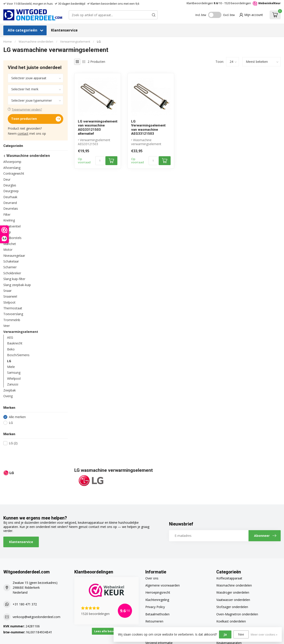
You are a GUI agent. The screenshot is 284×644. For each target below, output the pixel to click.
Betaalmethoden (157, 614)
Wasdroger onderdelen (233, 592)
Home (8, 41)
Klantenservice (64, 30)
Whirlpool (14, 378)
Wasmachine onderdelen (36, 41)
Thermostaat (13, 308)
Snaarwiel (10, 296)
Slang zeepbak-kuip (17, 285)
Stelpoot (9, 302)
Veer (7, 326)
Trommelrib (12, 320)
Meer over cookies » (264, 635)
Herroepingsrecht (158, 592)
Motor (8, 250)
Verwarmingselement (75, 41)
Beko (11, 349)
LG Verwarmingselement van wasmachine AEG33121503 (148, 127)
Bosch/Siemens (18, 355)
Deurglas (10, 185)
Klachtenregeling (157, 600)
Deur (7, 179)
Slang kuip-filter (14, 279)
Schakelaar (11, 261)
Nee (241, 634)
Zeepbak (10, 390)
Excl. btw (229, 15)
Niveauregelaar (14, 256)
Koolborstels (12, 238)
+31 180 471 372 (25, 604)
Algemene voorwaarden (163, 585)
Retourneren (154, 621)
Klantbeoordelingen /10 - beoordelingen (234, 3)
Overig (8, 396)
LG (99, 41)
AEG (10, 337)
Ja (225, 634)
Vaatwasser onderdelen (233, 600)
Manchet (10, 244)
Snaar (7, 291)
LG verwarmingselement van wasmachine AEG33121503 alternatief (98, 127)
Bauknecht (15, 343)
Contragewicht (14, 173)
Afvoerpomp (12, 162)
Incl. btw (201, 15)
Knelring (9, 220)
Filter (7, 214)
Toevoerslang (13, 314)
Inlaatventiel (12, 226)
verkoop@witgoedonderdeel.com (36, 617)
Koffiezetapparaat (229, 578)
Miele (11, 367)
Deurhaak (10, 197)
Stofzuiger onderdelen (232, 607)
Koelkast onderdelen (231, 621)
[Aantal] (100, 161)
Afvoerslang (12, 168)
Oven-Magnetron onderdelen (237, 614)
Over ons (152, 578)
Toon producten (36, 119)
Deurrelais (11, 208)
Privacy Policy (155, 607)
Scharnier (10, 267)
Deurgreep (11, 191)
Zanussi (13, 384)
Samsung (14, 372)
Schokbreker (12, 273)
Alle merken (17, 417)
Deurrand (10, 203)
